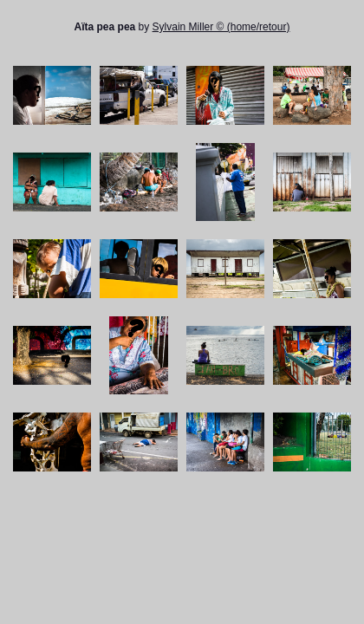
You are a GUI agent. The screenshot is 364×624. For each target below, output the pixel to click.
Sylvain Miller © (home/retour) (221, 27)
